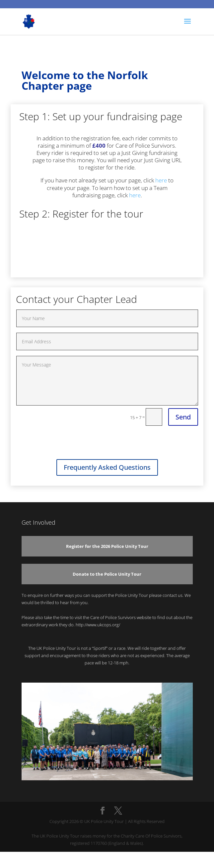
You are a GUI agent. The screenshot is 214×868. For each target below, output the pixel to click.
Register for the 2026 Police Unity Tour (107, 546)
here (161, 180)
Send (183, 417)
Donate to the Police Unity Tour (107, 574)
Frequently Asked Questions (107, 467)
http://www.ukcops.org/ (98, 625)
